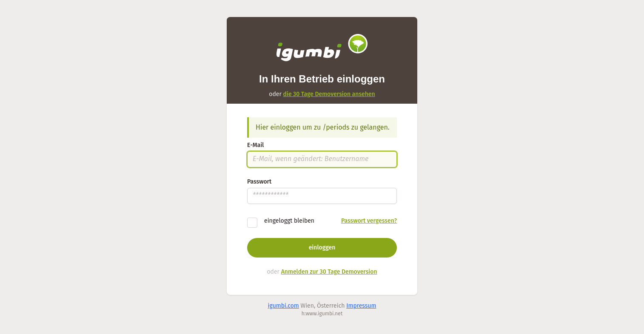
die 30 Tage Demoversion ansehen (329, 94)
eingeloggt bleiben (289, 221)
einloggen (322, 248)
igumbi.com (284, 306)
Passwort (259, 182)
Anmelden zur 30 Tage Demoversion (329, 272)
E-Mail (255, 145)
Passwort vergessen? (369, 221)
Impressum (361, 306)
